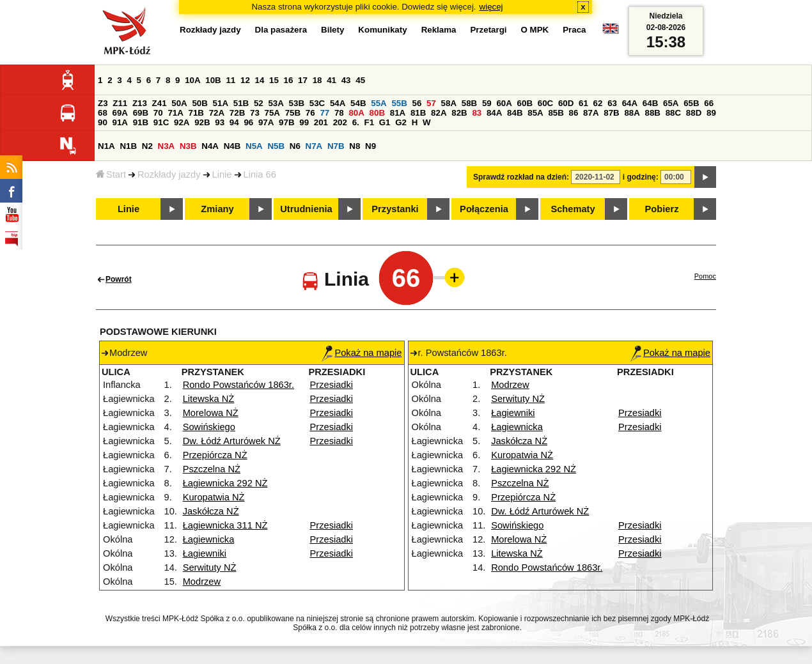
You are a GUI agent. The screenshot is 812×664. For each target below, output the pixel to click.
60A (504, 103)
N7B (336, 146)
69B (141, 113)
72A (217, 113)
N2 (147, 146)
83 (477, 113)
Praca (574, 30)
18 (317, 80)
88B (653, 113)
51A (221, 103)
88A (632, 113)
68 (103, 113)
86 (574, 113)
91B (141, 122)
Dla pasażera (281, 30)
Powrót (119, 279)
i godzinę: (641, 177)
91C (161, 122)
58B (469, 103)
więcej (491, 7)
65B (691, 103)
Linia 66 (260, 174)
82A (439, 113)
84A (494, 113)
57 (431, 103)
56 (417, 103)
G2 (401, 122)
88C (673, 113)
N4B (232, 146)
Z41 (160, 103)
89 (711, 113)
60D (566, 103)
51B (241, 103)
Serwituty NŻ (210, 567)
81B (418, 113)
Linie (222, 174)
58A (449, 103)
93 (220, 122)
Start (111, 174)
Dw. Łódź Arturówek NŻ (232, 441)
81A (398, 113)
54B (358, 103)
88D (694, 113)
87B (611, 113)
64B (650, 103)
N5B (276, 146)
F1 (369, 122)
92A (182, 122)
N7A (314, 146)
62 (598, 103)
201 (321, 122)
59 (487, 103)
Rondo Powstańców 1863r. (238, 385)
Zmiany (217, 209)
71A (175, 113)
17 (303, 80)
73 (255, 113)
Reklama (439, 30)
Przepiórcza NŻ (215, 455)
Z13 (140, 103)
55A (379, 103)
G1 (385, 122)
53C (317, 103)
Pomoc (705, 276)
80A (356, 113)
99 (304, 122)
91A (120, 122)
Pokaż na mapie (362, 353)
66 (709, 103)
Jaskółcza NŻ (211, 511)
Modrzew (202, 582)
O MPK (535, 30)
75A (272, 113)
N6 (295, 146)
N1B (128, 146)
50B (199, 103)
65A (671, 103)
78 (339, 113)
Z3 (103, 103)
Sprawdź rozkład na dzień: (521, 177)
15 (274, 80)
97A (266, 122)
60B (525, 103)
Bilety (332, 30)
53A (276, 103)
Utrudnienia (306, 209)
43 (346, 80)
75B (293, 113)
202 (340, 122)
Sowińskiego (209, 427)
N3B (188, 146)
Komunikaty (382, 30)
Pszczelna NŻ (212, 469)
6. (356, 122)
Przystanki (395, 209)
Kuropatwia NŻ (214, 497)
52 (259, 103)
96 (248, 122)
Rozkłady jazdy (169, 174)
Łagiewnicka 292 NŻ (225, 483)
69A (120, 113)
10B (213, 80)
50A (179, 103)
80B (377, 113)
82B (459, 113)
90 (103, 122)
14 (260, 80)
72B (237, 113)
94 (234, 122)
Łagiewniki (205, 553)
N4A (210, 146)
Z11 (120, 103)
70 (158, 113)
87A (591, 113)
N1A (106, 146)
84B (515, 113)
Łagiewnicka (209, 539)
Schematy (573, 209)
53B (297, 103)
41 (332, 80)
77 (324, 113)
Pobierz (662, 209)
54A (338, 103)
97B (286, 122)
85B (556, 113)
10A (192, 80)
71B (196, 113)
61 (583, 103)
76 (310, 113)
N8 (355, 146)
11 (230, 80)
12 (245, 80)
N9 (371, 146)
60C (545, 103)
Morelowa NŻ (211, 413)
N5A (254, 146)
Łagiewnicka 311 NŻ (225, 525)
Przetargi (488, 30)
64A (630, 103)
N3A (167, 146)
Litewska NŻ (209, 399)
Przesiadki (332, 385)
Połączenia (484, 209)
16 (289, 80)
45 (360, 80)
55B (399, 103)
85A (535, 113)
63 (612, 103)
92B (202, 122)
